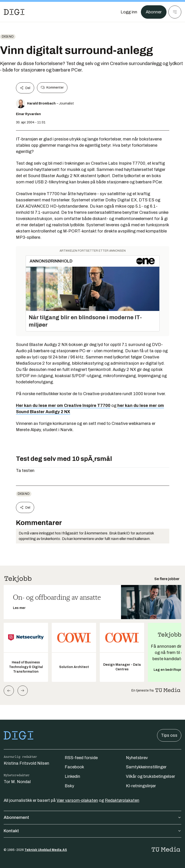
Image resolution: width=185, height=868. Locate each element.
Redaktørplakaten (122, 800)
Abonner (154, 12)
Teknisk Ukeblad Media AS (46, 850)
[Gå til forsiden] (14, 12)
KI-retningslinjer (141, 786)
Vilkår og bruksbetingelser (150, 776)
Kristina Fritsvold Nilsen (26, 763)
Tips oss (169, 735)
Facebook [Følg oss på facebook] (74, 767)
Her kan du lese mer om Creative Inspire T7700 (63, 406)
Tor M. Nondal (17, 782)
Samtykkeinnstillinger (146, 767)
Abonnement (92, 817)
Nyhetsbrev (137, 758)
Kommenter (52, 88)
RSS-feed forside (81, 758)
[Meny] (175, 12)
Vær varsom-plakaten (77, 800)
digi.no (8, 37)
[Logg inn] (129, 12)
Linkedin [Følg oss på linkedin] (72, 776)
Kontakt (92, 831)
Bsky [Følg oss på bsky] (69, 786)
